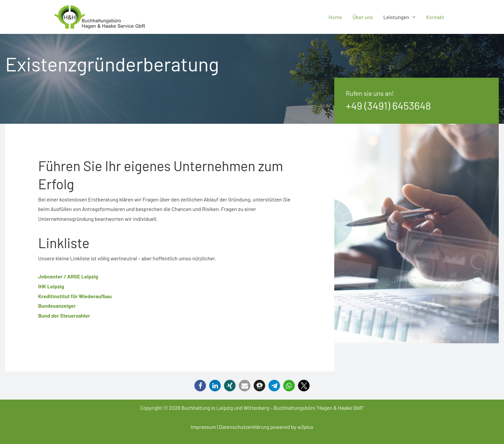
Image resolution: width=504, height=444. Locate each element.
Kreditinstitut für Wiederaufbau (75, 296)
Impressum (203, 427)
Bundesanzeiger (57, 306)
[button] (200, 386)
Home (335, 17)
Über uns (363, 17)
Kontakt (435, 17)
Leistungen (396, 17)
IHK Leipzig (51, 286)
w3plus (305, 427)
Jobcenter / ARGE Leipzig (68, 276)
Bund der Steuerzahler (64, 315)
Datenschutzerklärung (244, 427)
